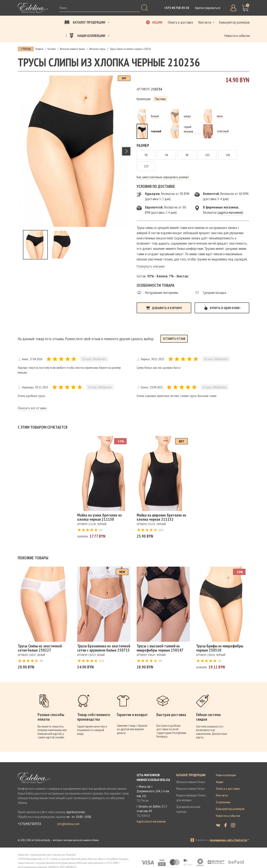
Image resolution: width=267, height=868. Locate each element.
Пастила (160, 99)
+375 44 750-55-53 (177, 8)
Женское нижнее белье (191, 782)
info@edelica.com (68, 824)
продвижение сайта (222, 840)
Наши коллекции (226, 775)
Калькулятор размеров (230, 809)
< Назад (26, 48)
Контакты (222, 795)
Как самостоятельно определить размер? (163, 177)
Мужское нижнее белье (191, 788)
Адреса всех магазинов (151, 821)
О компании (223, 802)
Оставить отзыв (174, 339)
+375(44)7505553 (30, 824)
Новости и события (228, 816)
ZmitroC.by (241, 840)
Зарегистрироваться (207, 8)
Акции (220, 782)
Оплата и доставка (228, 788)
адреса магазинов (230, 212)
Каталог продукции (191, 775)
